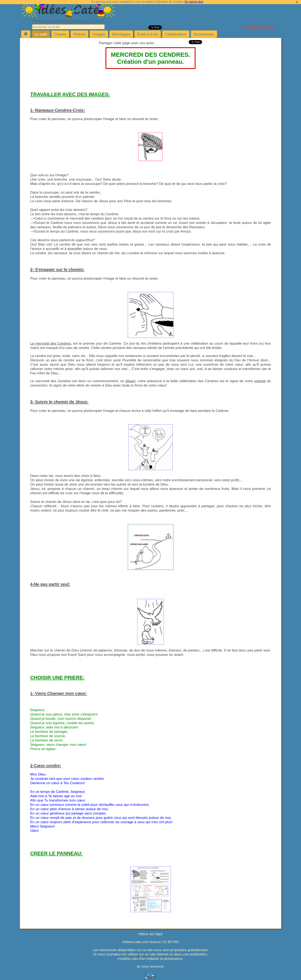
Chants (60, 34)
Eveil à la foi (148, 34)
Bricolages (121, 34)
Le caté (41, 34)
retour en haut (150, 934)
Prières (79, 34)
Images (99, 34)
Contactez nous (259, 27)
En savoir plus (194, 2)
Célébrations (176, 34)
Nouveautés (204, 34)
